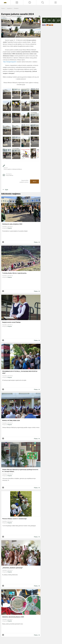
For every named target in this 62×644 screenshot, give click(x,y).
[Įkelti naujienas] (17, 2)
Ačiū (35, 182)
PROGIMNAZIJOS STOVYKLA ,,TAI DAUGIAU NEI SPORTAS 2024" (20, 372)
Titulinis (3, 8)
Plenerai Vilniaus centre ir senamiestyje (14, 519)
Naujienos (10, 8)
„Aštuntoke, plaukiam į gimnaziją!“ (13, 568)
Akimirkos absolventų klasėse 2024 (13, 617)
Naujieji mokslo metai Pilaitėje (11, 322)
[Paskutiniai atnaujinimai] (30, 2)
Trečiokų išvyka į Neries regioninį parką (14, 273)
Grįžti (7, 190)
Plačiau (36, 242)
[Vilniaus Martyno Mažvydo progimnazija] (5, 2)
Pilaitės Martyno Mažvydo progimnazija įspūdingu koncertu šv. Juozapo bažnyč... (20, 471)
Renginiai (16, 8)
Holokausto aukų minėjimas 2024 (12, 224)
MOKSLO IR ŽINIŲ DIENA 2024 (11, 420)
